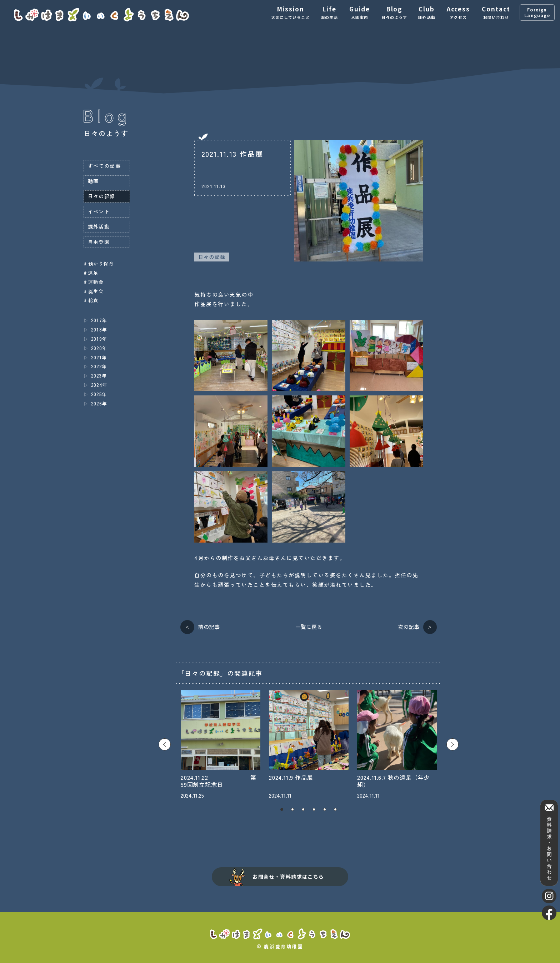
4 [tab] (314, 809)
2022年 (99, 366)
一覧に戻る (309, 627)
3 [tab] (303, 809)
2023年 (99, 376)
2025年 (99, 394)
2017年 (99, 320)
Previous (165, 744)
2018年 (99, 330)
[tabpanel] (221, 744)
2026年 (99, 403)
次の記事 (409, 627)
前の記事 (209, 627)
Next (452, 744)
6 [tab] (335, 809)
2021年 (99, 357)
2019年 (99, 339)
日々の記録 (212, 257)
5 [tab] (325, 809)
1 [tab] (282, 809)
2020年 (99, 348)
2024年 (99, 385)
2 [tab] (292, 809)
